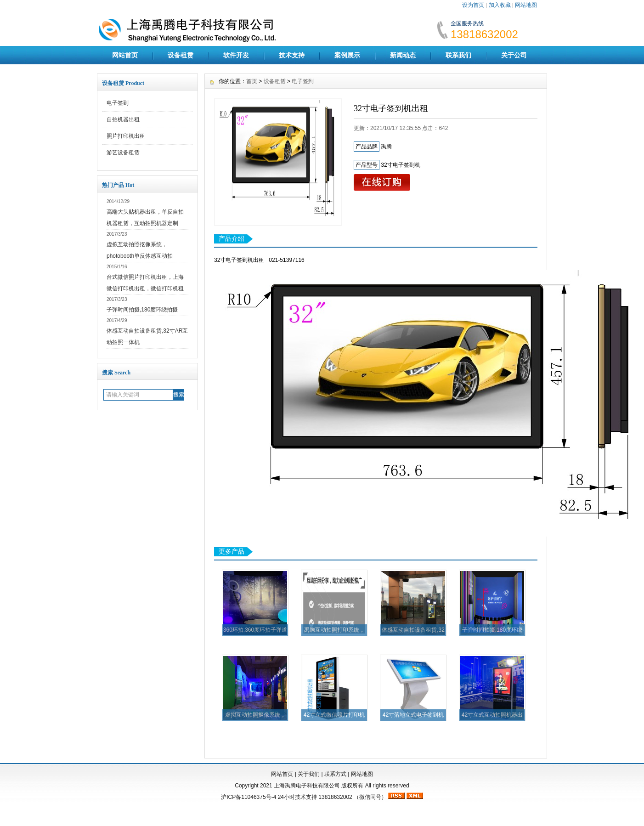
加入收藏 (500, 5)
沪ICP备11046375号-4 (249, 797)
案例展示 (347, 55)
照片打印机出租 (126, 136)
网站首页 (125, 55)
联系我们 (458, 55)
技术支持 (292, 55)
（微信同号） (370, 797)
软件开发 (236, 55)
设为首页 (473, 5)
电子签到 (118, 103)
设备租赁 (181, 55)
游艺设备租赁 (123, 153)
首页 (252, 81)
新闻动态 (403, 55)
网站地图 (526, 5)
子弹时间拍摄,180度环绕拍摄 (142, 310)
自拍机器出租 (123, 119)
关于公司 (514, 55)
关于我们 (309, 774)
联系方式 (335, 774)
